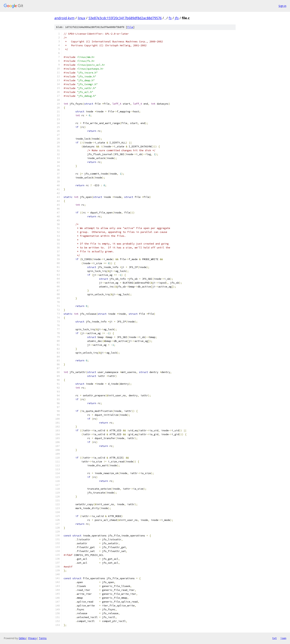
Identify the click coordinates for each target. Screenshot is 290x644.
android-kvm (64, 18)
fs (170, 18)
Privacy (32, 638)
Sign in (282, 6)
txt (274, 638)
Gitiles (22, 638)
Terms (43, 638)
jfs (177, 18)
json (283, 638)
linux (81, 18)
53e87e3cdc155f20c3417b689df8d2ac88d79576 (125, 18)
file (130, 27)
